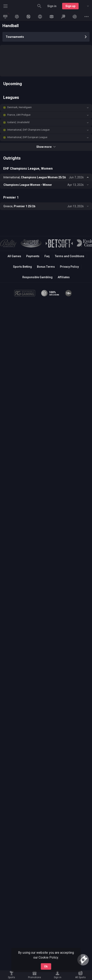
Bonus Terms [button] (46, 267)
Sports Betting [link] (22, 267)
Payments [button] (33, 256)
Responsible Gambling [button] (37, 277)
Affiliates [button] (64, 277)
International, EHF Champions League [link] (28, 130)
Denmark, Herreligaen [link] (19, 107)
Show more (46, 147)
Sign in (52, 6)
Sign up (70, 6)
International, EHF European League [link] (27, 137)
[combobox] (85, 6)
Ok (46, 966)
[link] (5, 17)
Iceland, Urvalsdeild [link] (18, 122)
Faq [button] (47, 256)
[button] (46, 108)
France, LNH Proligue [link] (19, 115)
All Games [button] (14, 256)
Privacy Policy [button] (69, 267)
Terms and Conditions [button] (70, 256)
